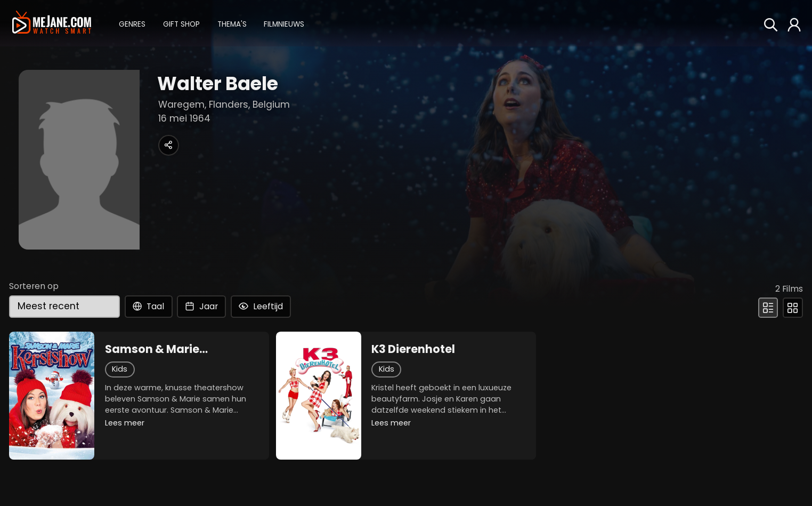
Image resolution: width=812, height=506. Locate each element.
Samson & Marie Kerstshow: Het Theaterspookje (152, 349)
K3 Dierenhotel (413, 349)
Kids (120, 369)
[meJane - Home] (51, 23)
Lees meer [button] (125, 423)
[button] (132, 23)
